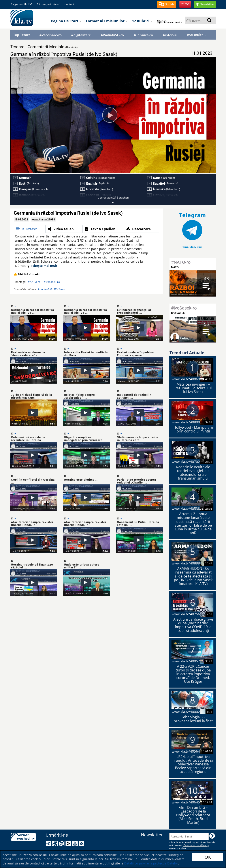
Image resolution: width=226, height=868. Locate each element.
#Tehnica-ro (143, 35)
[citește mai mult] (45, 266)
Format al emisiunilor (107, 21)
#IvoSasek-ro (52, 282)
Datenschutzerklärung (196, 845)
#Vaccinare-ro (51, 35)
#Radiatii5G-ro (112, 35)
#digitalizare (81, 35)
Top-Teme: (22, 35)
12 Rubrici (142, 21)
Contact (69, 4)
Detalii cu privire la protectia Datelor (151, 863)
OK (208, 857)
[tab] (30, 229)
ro (170, 22)
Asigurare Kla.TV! (21, 4)
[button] (167, 4)
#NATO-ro (34, 282)
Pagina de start (66, 21)
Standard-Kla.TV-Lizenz (51, 289)
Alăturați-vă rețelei (48, 4)
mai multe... (197, 35)
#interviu (170, 35)
